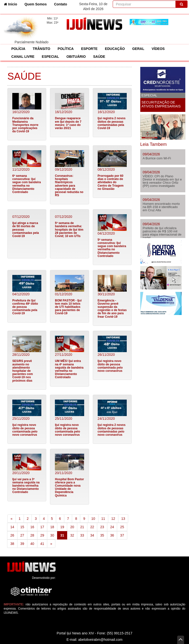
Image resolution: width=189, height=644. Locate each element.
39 (22, 544)
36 (112, 535)
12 (113, 519)
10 (93, 519)
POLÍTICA (66, 49)
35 (102, 535)
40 (32, 544)
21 (82, 527)
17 (42, 527)
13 (123, 519)
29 (42, 535)
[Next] (51, 544)
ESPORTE (89, 49)
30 (52, 535)
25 (122, 527)
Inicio (12, 4)
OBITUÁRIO (76, 57)
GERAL (138, 49)
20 (72, 527)
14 (12, 527)
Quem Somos (35, 4)
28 (32, 535)
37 (122, 535)
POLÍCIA (18, 49)
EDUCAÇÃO (115, 49)
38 (12, 544)
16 (32, 527)
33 (82, 535)
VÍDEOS (158, 49)
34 (92, 535)
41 (42, 544)
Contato (61, 4)
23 (102, 527)
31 (64, 535)
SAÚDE (99, 57)
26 (12, 535)
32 (72, 535)
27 (22, 535)
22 (92, 527)
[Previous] (12, 519)
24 (112, 527)
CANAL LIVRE (23, 57)
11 (103, 519)
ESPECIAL (50, 57)
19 (62, 527)
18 (52, 527)
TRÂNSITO (41, 49)
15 (22, 527)
